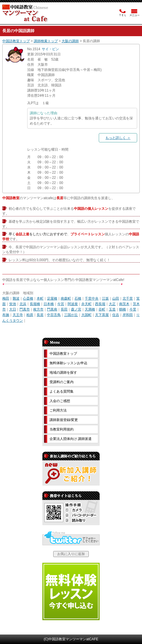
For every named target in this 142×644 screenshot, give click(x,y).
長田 (64, 309)
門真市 (25, 309)
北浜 (23, 304)
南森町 (66, 298)
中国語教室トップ (16, 41)
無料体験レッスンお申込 (68, 363)
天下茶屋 (102, 315)
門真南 (52, 309)
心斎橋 (28, 298)
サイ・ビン (50, 49)
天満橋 (90, 309)
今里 (133, 309)
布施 (6, 315)
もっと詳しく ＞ (118, 138)
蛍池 (13, 304)
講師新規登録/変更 (64, 420)
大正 (112, 304)
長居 (40, 315)
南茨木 (124, 304)
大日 (13, 309)
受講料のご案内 (62, 382)
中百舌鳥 (54, 315)
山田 (116, 298)
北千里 (128, 298)
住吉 (116, 315)
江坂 (105, 298)
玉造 (112, 309)
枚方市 (38, 309)
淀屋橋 (52, 298)
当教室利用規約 (62, 429)
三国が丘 (71, 315)
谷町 (102, 309)
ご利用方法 (58, 410)
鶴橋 (123, 309)
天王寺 (18, 315)
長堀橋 (35, 304)
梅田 (6, 298)
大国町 (86, 315)
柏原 (30, 315)
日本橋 (49, 304)
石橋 (78, 298)
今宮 (61, 304)
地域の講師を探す (63, 373)
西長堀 (100, 304)
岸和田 (128, 315)
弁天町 (86, 304)
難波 (16, 298)
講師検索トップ (46, 41)
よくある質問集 (62, 391)
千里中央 (92, 298)
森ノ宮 (76, 309)
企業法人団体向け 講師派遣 (71, 439)
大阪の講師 (70, 41)
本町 (40, 298)
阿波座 (73, 304)
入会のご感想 (60, 401)
